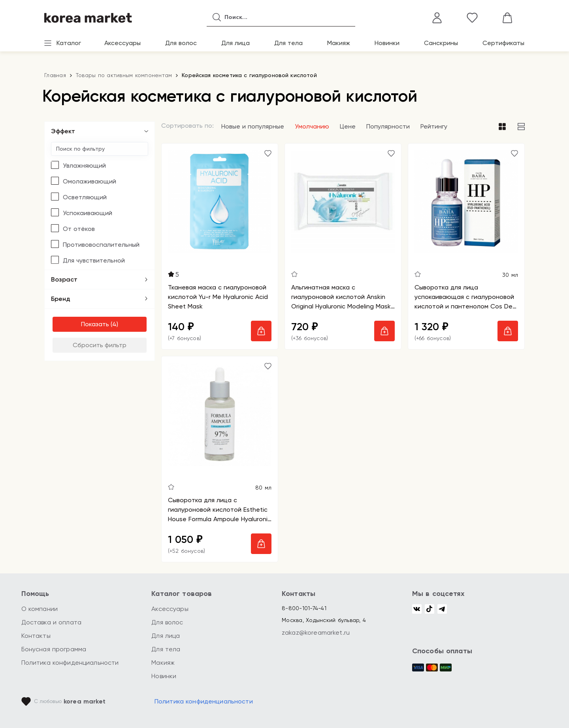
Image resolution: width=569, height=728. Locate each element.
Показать (95, 324)
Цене (348, 126)
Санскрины (441, 43)
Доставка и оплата (52, 622)
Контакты (36, 636)
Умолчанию (312, 126)
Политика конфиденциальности (70, 663)
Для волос (181, 43)
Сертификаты (503, 43)
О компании (40, 609)
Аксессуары (122, 43)
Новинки (387, 43)
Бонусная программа (54, 649)
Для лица (236, 43)
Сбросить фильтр (100, 345)
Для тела (288, 43)
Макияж (339, 43)
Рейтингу (434, 126)
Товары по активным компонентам (124, 75)
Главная (55, 75)
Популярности (388, 126)
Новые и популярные (253, 126)
